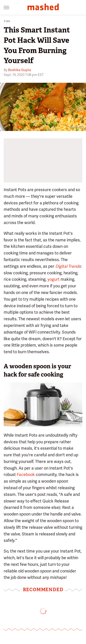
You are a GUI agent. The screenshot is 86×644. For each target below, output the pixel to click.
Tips (7, 21)
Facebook (26, 474)
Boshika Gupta (19, 70)
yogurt (54, 279)
